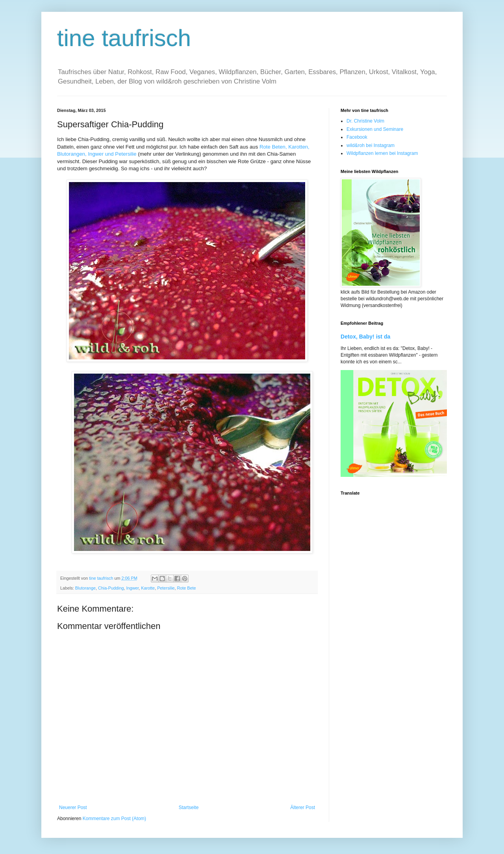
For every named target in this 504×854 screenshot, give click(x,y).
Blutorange (85, 588)
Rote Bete (187, 588)
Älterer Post (303, 807)
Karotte (148, 588)
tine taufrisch (124, 38)
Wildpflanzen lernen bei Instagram (382, 153)
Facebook (357, 137)
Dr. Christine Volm (365, 121)
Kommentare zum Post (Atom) (114, 819)
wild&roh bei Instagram (371, 145)
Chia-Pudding (111, 588)
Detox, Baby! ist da (365, 337)
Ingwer (133, 588)
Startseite (189, 807)
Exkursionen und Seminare (375, 129)
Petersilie (166, 588)
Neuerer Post (73, 807)
